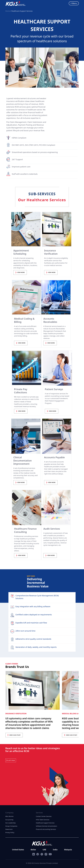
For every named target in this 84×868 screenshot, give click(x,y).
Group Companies (11, 826)
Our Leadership (11, 823)
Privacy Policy (10, 832)
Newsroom (9, 829)
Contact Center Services (44, 816)
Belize (33, 850)
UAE (44, 850)
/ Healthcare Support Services (21, 11)
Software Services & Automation (47, 826)
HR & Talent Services (43, 820)
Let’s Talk (11, 760)
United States (18, 850)
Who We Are (9, 816)
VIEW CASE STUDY (14, 735)
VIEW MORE (20, 272)
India (55, 850)
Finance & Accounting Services (46, 829)
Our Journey (9, 820)
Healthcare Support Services (45, 823)
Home (8, 11)
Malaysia (68, 850)
